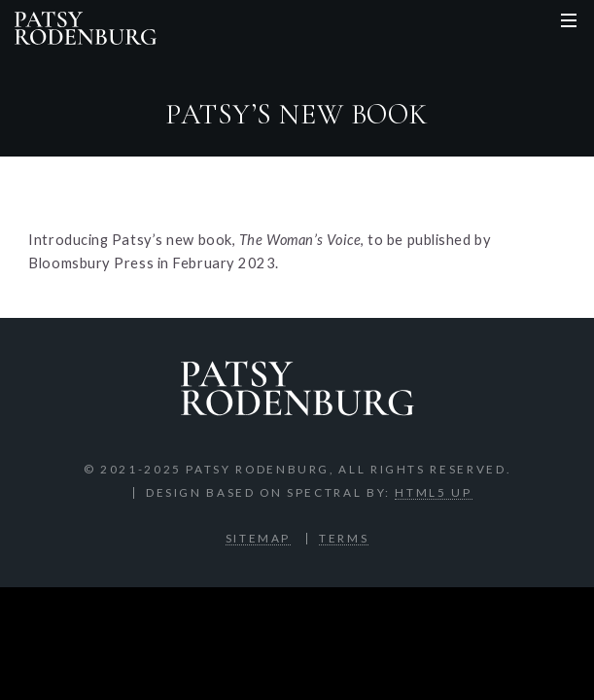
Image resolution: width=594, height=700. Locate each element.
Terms (344, 538)
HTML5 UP (433, 492)
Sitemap (258, 538)
